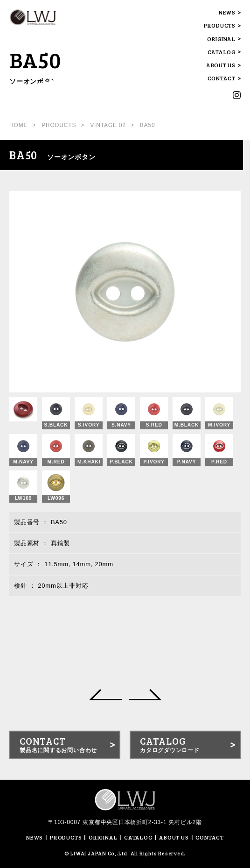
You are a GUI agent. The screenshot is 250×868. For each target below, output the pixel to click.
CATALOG (222, 52)
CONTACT (222, 78)
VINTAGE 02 (108, 125)
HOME (18, 125)
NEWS (227, 12)
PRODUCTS (220, 25)
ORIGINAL (221, 39)
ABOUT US (221, 65)
